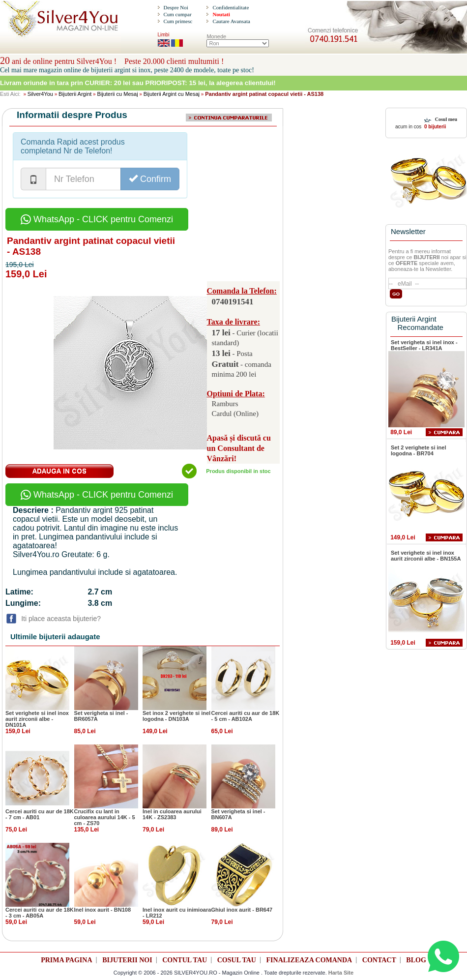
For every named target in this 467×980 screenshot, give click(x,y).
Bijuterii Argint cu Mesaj (172, 94)
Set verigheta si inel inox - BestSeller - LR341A (424, 345)
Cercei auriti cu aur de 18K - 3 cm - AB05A (40, 913)
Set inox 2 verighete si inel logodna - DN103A (176, 716)
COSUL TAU (237, 960)
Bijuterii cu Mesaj (117, 94)
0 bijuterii (434, 127)
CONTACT (379, 960)
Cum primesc (178, 21)
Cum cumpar (177, 14)
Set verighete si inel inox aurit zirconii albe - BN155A (426, 556)
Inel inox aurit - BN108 (103, 910)
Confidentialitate (231, 7)
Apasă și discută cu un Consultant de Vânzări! (239, 448)
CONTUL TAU (185, 960)
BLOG (416, 960)
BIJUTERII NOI (127, 960)
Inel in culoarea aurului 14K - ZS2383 (172, 814)
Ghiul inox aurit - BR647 (242, 910)
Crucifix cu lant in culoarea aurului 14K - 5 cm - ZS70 (105, 817)
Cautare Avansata (231, 21)
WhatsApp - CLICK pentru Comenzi (97, 219)
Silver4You (40, 94)
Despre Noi (175, 7)
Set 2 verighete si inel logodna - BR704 (419, 450)
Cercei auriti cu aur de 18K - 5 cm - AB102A (246, 716)
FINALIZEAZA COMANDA (309, 960)
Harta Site (341, 973)
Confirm (150, 179)
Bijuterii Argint (75, 94)
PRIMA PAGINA (66, 960)
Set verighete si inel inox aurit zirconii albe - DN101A (37, 719)
